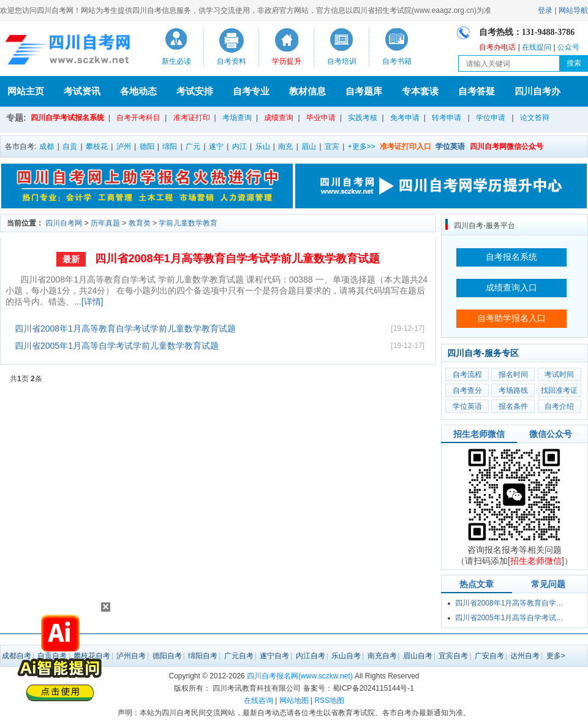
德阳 (147, 146)
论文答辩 (535, 118)
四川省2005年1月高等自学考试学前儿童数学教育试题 (117, 346)
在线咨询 (258, 700)
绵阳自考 (203, 656)
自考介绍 (559, 406)
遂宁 (216, 146)
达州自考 (525, 656)
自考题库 (364, 91)
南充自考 (382, 656)
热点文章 (477, 584)
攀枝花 (97, 146)
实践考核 (363, 118)
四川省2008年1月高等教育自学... (509, 603)
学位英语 (467, 406)
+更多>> (362, 146)
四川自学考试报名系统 (67, 118)
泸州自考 (131, 656)
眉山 (309, 146)
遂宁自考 (274, 656)
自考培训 (342, 61)
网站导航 (573, 10)
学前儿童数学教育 (188, 223)
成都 (47, 146)
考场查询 (237, 118)
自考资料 (232, 61)
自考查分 (467, 390)
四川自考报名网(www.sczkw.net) (300, 676)
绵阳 (170, 146)
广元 (193, 146)
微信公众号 (551, 434)
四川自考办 (537, 91)
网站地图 (294, 700)
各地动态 (138, 91)
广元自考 (239, 656)
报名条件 (513, 406)
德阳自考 (167, 656)
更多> (556, 656)
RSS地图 (329, 700)
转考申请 (447, 118)
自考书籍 (397, 61)
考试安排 (195, 91)
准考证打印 (192, 118)
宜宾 (332, 146)
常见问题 (548, 584)
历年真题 (105, 223)
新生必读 (176, 61)
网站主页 (26, 91)
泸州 (124, 146)
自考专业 (251, 91)
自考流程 (467, 374)
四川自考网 (64, 223)
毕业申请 (321, 118)
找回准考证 (559, 390)
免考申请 (405, 118)
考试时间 (559, 374)
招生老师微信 (479, 434)
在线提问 (537, 47)
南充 (285, 146)
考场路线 (513, 390)
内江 (239, 146)
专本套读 (420, 91)
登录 (545, 10)
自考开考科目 (138, 118)
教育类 (140, 223)
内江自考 (311, 656)
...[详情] (89, 302)
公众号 (568, 47)
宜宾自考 (453, 656)
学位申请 (491, 118)
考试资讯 (82, 91)
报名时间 (513, 374)
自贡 (70, 146)
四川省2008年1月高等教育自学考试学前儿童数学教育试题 (237, 259)
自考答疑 (477, 91)
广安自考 (489, 656)
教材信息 (307, 91)
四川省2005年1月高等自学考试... (509, 618)
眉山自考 (418, 656)
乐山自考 (346, 656)
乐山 (263, 146)
